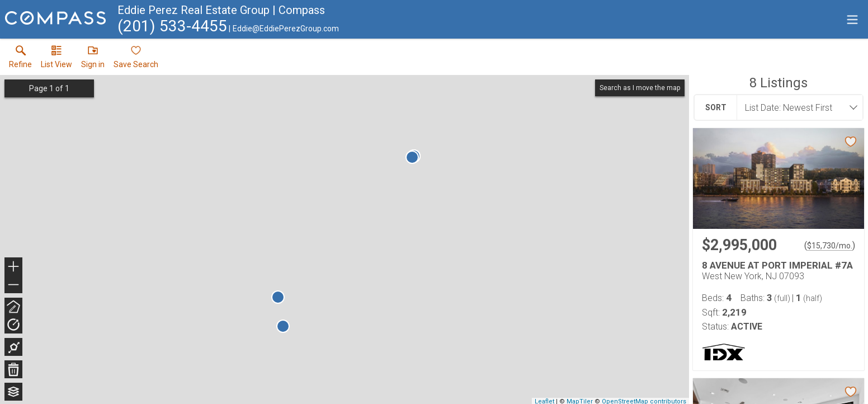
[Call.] (172, 29)
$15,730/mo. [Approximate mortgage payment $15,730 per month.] (830, 246)
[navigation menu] (852, 20)
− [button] (13, 285)
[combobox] (796, 107)
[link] (20, 59)
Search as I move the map (640, 88)
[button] (56, 59)
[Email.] (284, 29)
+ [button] (14, 267)
